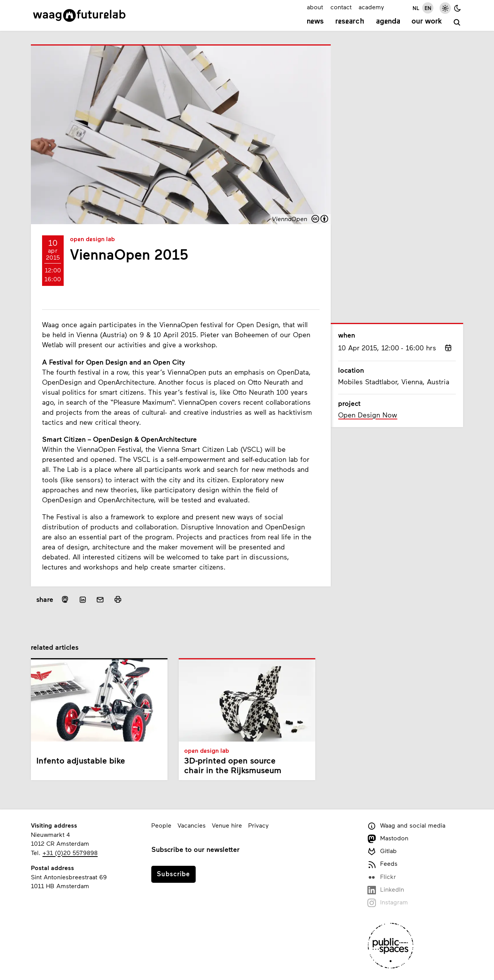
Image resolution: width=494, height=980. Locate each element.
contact (341, 7)
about (315, 7)
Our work (427, 22)
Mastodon (388, 839)
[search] (457, 23)
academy (371, 7)
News (315, 22)
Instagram (388, 903)
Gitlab (382, 851)
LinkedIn (386, 890)
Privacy (258, 825)
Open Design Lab (92, 240)
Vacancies (192, 825)
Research (350, 22)
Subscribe (173, 874)
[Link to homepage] (79, 15)
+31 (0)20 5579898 (70, 852)
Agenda (388, 22)
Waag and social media (406, 826)
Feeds (382, 864)
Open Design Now (368, 415)
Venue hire (227, 825)
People (161, 825)
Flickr (382, 877)
